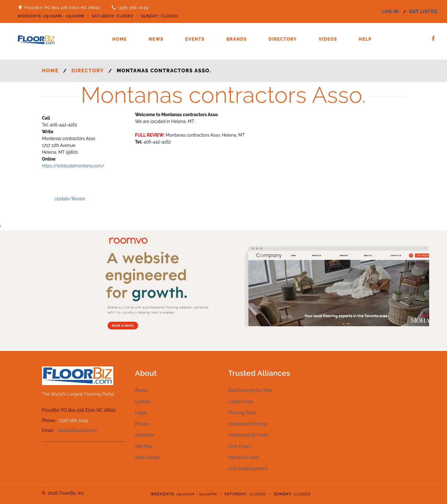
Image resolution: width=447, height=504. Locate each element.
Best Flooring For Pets (250, 390)
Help (365, 39)
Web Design (147, 457)
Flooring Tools (242, 413)
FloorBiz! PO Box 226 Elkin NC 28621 (62, 8)
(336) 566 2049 (133, 8)
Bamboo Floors (244, 457)
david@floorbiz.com (77, 430)
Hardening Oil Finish (248, 435)
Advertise (144, 435)
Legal (141, 413)
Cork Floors (240, 446)
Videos (328, 39)
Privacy (142, 424)
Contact (143, 402)
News (156, 39)
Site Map (144, 446)
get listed (423, 11)
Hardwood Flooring (248, 424)
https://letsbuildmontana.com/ (73, 166)
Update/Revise (70, 199)
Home (120, 39)
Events (195, 39)
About (141, 390)
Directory (283, 39)
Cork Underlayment (248, 469)
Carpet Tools (241, 402)
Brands (237, 39)
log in (390, 11)
